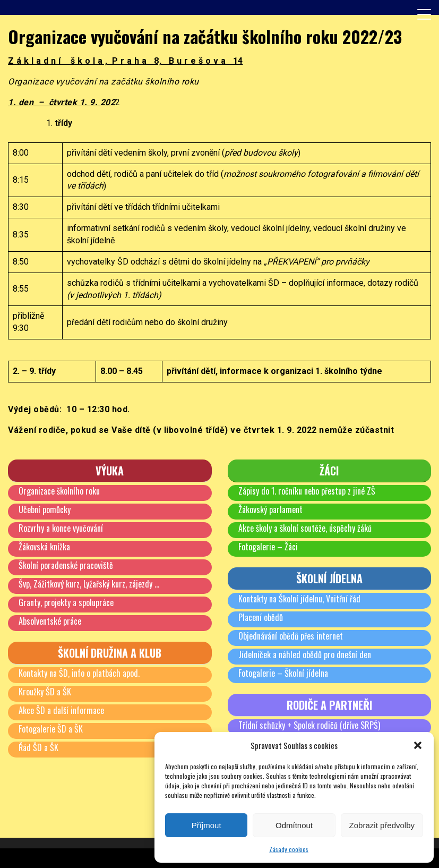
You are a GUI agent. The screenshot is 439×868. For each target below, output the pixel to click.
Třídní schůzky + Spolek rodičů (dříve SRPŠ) (309, 725)
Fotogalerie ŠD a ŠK (51, 729)
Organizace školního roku (59, 491)
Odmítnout (294, 825)
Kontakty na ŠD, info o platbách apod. (79, 673)
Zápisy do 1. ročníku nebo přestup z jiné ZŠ (307, 491)
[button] (418, 745)
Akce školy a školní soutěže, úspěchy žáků (305, 528)
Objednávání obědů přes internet (291, 636)
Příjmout (206, 825)
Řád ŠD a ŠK (38, 747)
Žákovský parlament (270, 509)
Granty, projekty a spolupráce (66, 602)
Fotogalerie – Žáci (268, 547)
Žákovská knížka (44, 547)
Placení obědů (261, 617)
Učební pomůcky (45, 509)
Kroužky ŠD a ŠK (45, 692)
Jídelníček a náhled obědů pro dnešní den (305, 654)
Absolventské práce (50, 621)
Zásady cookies (289, 849)
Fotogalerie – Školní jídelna (283, 673)
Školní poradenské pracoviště (66, 565)
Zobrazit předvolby (382, 825)
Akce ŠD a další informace (61, 710)
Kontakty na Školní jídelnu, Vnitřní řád (299, 599)
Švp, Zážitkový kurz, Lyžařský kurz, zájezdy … (89, 584)
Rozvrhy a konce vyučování (61, 528)
